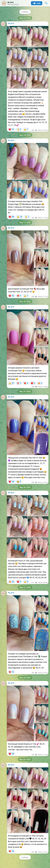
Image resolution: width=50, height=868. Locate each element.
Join (37, 3)
